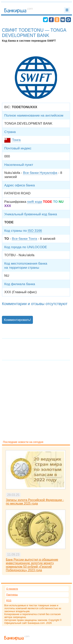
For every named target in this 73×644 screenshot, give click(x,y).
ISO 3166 (35, 231)
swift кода (35, 202)
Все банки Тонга (24, 239)
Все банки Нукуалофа (40, 173)
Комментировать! (17, 320)
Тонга (16, 140)
